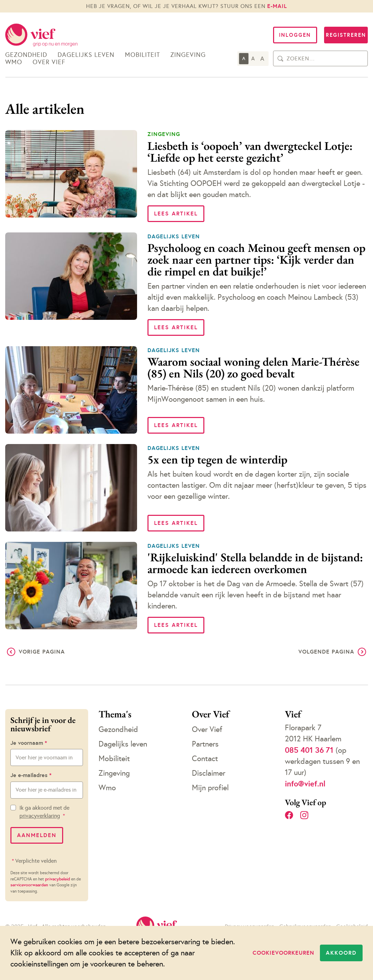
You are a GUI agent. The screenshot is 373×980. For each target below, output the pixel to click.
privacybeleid (58, 879)
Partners (205, 744)
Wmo (14, 62)
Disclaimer (209, 773)
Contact (205, 759)
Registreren (346, 35)
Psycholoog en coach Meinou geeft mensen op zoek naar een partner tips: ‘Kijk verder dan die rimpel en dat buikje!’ (256, 259)
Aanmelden (37, 835)
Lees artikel (176, 214)
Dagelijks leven (86, 55)
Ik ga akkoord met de (44, 812)
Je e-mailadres (31, 775)
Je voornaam (29, 743)
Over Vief (49, 62)
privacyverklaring (40, 816)
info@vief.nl (305, 784)
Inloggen (295, 35)
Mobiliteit (142, 55)
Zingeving (188, 55)
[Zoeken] (280, 59)
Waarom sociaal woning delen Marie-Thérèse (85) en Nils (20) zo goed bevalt (253, 367)
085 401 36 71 (309, 750)
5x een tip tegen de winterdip (217, 459)
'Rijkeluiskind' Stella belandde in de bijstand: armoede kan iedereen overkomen (255, 563)
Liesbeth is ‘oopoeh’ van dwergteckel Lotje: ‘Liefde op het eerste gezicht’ (250, 152)
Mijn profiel (210, 788)
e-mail (277, 6)
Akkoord (341, 953)
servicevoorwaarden (29, 885)
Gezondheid (26, 55)
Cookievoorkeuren (283, 953)
